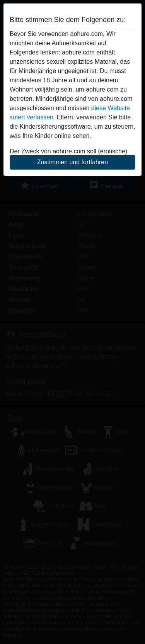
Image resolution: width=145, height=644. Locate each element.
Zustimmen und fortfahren (72, 162)
